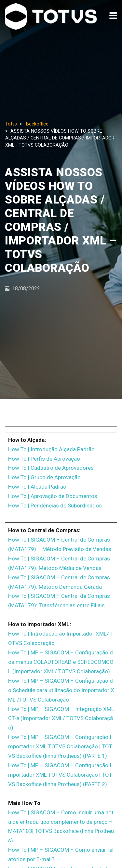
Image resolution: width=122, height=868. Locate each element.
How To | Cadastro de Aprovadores (51, 468)
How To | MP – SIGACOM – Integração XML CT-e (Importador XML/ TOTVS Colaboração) (61, 718)
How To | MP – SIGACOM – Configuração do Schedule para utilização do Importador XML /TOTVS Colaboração (61, 690)
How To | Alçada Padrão (37, 487)
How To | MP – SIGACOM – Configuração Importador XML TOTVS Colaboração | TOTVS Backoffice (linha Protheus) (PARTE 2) (60, 775)
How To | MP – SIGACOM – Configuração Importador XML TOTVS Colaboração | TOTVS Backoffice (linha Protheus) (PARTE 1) (60, 746)
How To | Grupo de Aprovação (44, 477)
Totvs (11, 124)
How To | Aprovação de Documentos (53, 496)
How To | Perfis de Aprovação (44, 459)
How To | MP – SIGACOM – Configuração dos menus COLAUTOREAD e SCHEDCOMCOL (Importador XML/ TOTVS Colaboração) (61, 662)
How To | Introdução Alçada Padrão (51, 449)
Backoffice (37, 124)
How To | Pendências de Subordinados (55, 506)
